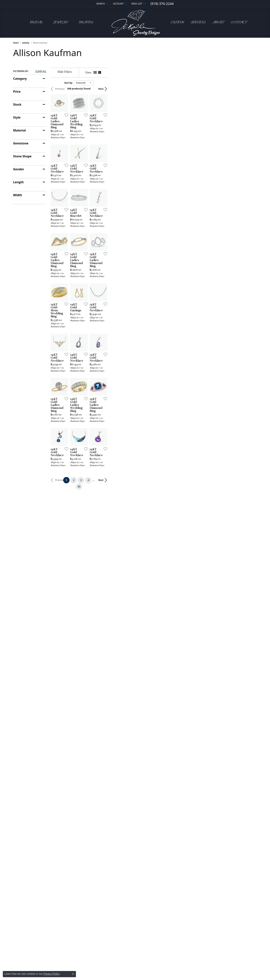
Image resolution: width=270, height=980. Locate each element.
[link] (162, 4)
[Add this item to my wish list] (115, 165)
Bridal (36, 23)
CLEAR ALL (41, 71)
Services (198, 23)
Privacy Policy (51, 974)
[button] (102, 4)
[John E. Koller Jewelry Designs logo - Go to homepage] (135, 23)
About (218, 23)
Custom (177, 23)
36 (169, 783)
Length (18, 182)
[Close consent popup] (73, 974)
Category (20, 79)
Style (17, 117)
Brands (86, 23)
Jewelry (61, 23)
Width (18, 195)
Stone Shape (22, 156)
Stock (17, 104)
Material (19, 130)
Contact (239, 23)
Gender (19, 169)
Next (250, 89)
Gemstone (21, 143)
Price (17, 92)
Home (16, 43)
